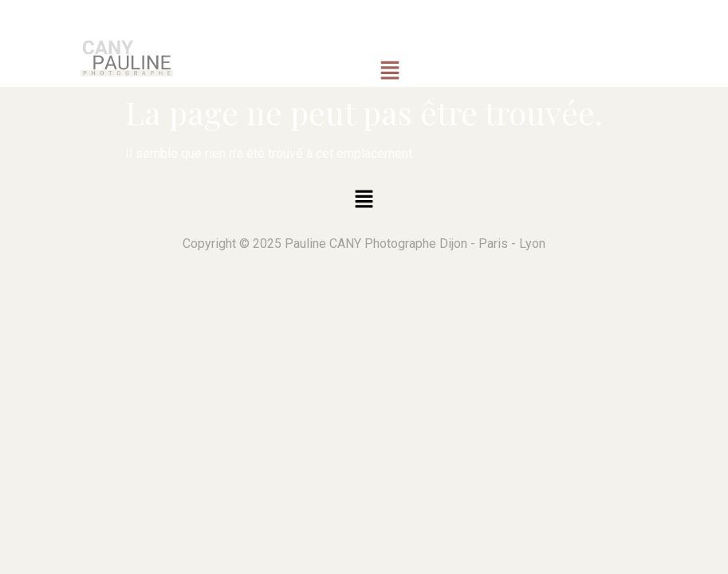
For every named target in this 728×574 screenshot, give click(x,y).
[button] (390, 71)
